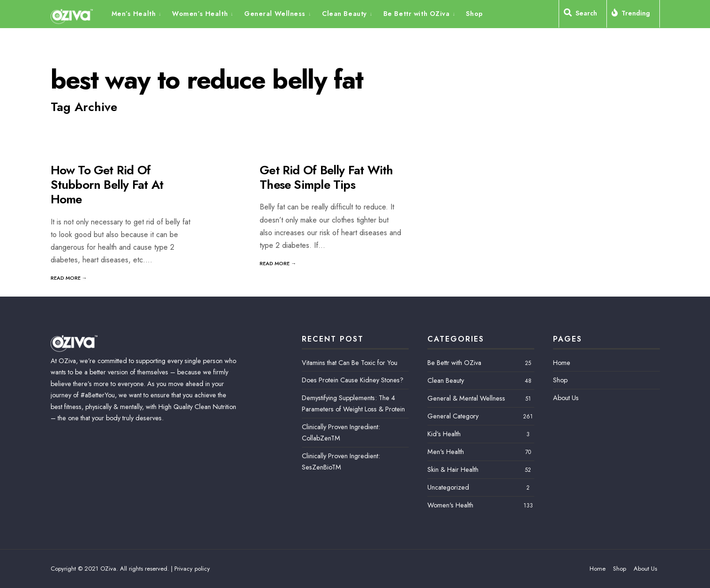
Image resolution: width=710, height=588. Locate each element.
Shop (474, 14)
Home (562, 363)
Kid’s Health (444, 434)
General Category (453, 416)
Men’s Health (134, 14)
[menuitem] (140, 13)
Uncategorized (448, 487)
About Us (566, 398)
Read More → (69, 278)
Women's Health (450, 505)
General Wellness (275, 14)
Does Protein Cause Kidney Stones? (353, 380)
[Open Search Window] (583, 15)
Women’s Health (200, 14)
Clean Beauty (344, 14)
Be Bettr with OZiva (417, 14)
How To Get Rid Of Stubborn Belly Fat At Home (107, 185)
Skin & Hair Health (453, 469)
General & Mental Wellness (466, 398)
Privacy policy (192, 569)
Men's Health (446, 452)
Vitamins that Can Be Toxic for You (350, 363)
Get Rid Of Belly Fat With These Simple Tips (326, 177)
